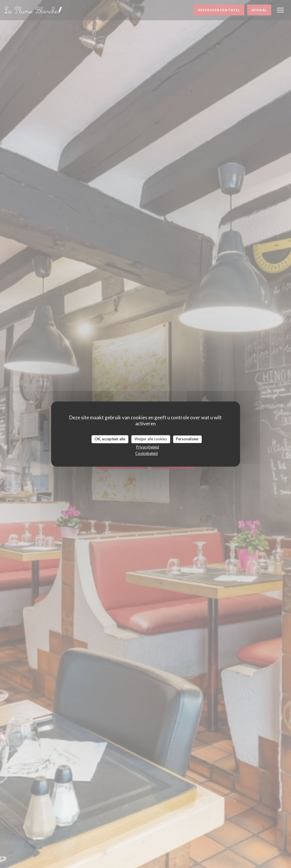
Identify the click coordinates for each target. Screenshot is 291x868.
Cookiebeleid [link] (147, 453)
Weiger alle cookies (151, 439)
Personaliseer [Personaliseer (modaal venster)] (187, 439)
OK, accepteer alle (110, 439)
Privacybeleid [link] (148, 447)
